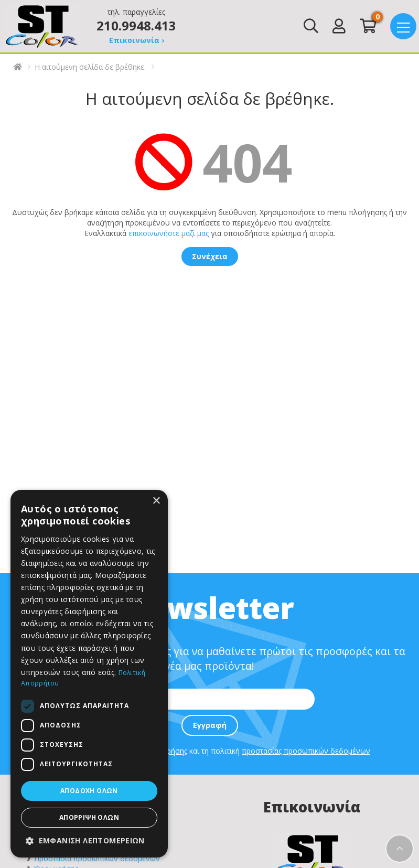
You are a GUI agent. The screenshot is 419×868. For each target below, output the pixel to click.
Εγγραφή (210, 725)
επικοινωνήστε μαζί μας (169, 233)
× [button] (156, 501)
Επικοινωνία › (137, 40)
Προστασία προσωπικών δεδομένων (97, 858)
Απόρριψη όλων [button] (89, 817)
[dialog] (89, 674)
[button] (89, 841)
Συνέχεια (210, 256)
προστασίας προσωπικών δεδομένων (306, 751)
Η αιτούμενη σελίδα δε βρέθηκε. (90, 67)
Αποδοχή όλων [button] (89, 791)
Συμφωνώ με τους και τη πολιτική (212, 751)
